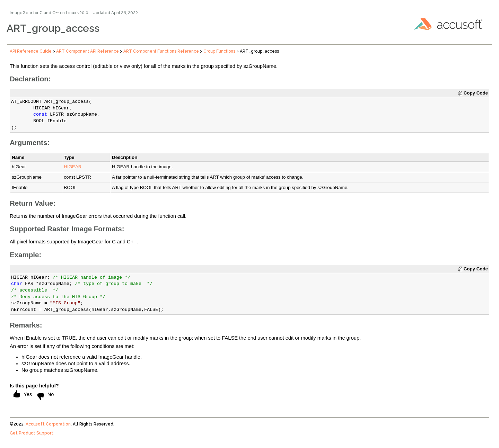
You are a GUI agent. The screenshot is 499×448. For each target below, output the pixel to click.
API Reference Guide (31, 51)
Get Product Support (32, 433)
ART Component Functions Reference (161, 51)
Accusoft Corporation (48, 424)
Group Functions (219, 51)
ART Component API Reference (87, 51)
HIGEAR (73, 167)
